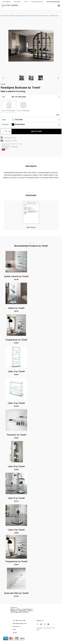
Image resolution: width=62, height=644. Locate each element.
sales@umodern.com (37, 2)
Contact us (5, 148)
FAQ (14, 630)
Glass (31, 120)
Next (61, 75)
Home (2, 16)
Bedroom (7, 16)
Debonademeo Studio (22, 16)
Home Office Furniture (43, 16)
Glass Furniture (32, 16)
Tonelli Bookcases (54, 16)
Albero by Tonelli (16, 308)
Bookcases (13, 16)
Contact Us (16, 627)
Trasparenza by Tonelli (16, 340)
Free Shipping (6, 2)
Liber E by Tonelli (16, 530)
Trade (26, 2)
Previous (1, 75)
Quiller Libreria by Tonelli (16, 276)
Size (31, 97)
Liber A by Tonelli (16, 371)
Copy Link (15, 147)
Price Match (17, 2)
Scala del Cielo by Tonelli (16, 593)
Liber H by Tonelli (16, 403)
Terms (15, 633)
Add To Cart (37, 131)
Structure (31, 124)
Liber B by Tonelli (16, 466)
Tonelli (3, 84)
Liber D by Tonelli (16, 498)
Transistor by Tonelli (16, 435)
